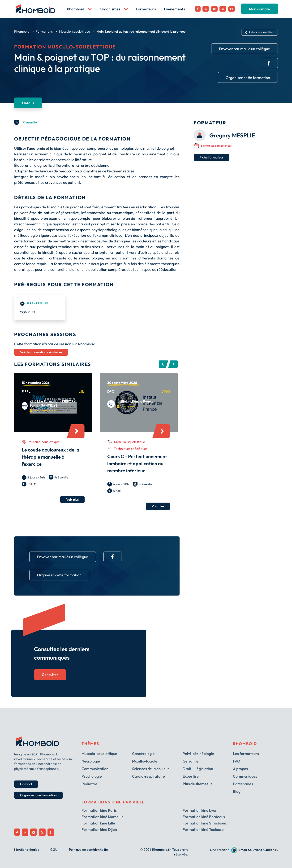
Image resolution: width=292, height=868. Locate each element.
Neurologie (91, 761)
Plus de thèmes (198, 784)
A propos (240, 769)
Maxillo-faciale (145, 761)
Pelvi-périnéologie (198, 754)
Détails (28, 103)
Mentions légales (27, 850)
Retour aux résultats (260, 32)
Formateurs (146, 9)
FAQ (237, 761)
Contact (26, 784)
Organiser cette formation (248, 78)
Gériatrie (191, 761)
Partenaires (243, 784)
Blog (237, 791)
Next (173, 364)
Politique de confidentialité (88, 850)
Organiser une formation (38, 795)
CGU (54, 850)
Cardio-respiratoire (148, 776)
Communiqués (245, 776)
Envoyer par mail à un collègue (245, 49)
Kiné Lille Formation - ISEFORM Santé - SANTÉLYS (53, 403)
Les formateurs (246, 754)
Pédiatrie (89, 784)
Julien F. (272, 850)
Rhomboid (79, 9)
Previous (163, 364)
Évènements (174, 9)
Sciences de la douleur (151, 769)
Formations (44, 31)
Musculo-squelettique (75, 31)
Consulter (50, 675)
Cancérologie (143, 754)
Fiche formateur (212, 157)
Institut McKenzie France (135, 401)
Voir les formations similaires (41, 352)
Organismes (114, 9)
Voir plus (72, 500)
